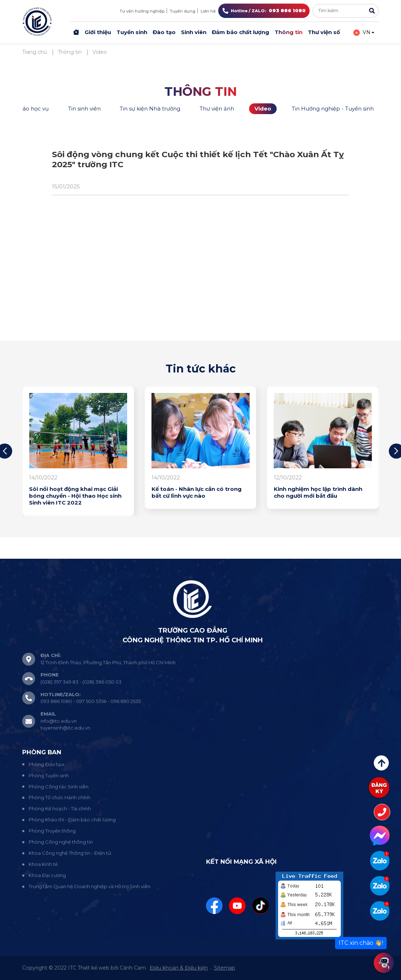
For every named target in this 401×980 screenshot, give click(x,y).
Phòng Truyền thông (52, 831)
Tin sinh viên (84, 109)
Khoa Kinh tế (43, 864)
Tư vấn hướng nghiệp (142, 11)
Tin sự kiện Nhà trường (150, 109)
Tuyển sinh (132, 32)
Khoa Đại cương (47, 875)
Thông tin (288, 32)
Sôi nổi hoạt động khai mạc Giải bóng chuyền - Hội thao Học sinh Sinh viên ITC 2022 (75, 496)
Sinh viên (194, 32)
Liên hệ (208, 11)
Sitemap (225, 968)
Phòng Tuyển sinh (49, 775)
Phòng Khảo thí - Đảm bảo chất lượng (72, 820)
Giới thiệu (98, 32)
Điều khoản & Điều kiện (179, 968)
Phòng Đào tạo (46, 764)
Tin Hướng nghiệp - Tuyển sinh (333, 109)
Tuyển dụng (183, 11)
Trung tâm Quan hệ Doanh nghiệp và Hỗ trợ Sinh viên (90, 886)
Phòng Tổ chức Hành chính (59, 797)
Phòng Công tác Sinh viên (59, 787)
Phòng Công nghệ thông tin (61, 842)
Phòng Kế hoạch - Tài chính (60, 808)
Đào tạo (164, 32)
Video (263, 109)
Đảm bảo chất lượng (240, 32)
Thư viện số (324, 32)
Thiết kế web (94, 968)
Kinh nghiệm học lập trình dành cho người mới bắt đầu (318, 493)
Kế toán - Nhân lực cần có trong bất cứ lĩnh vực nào (197, 493)
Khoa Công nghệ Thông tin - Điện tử (70, 853)
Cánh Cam (133, 968)
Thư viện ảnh (217, 109)
